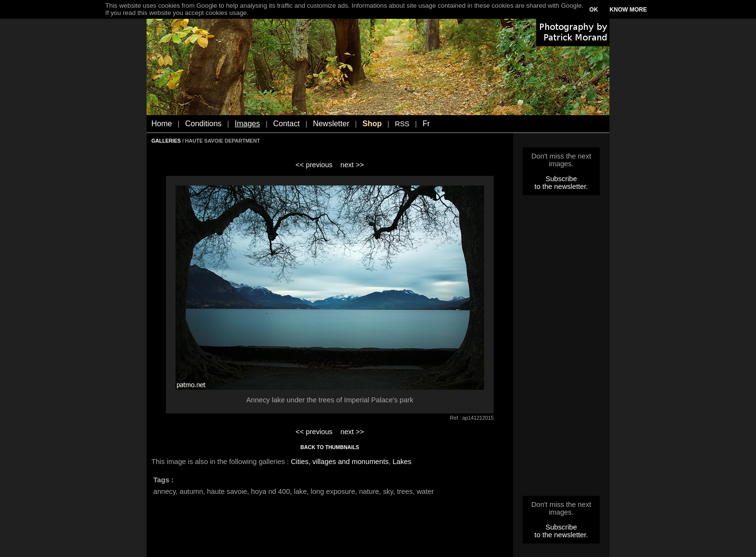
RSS (402, 124)
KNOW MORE (628, 10)
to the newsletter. (561, 186)
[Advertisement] (561, 348)
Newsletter (331, 124)
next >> (352, 165)
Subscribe (561, 179)
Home (162, 124)
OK (594, 10)
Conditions (203, 124)
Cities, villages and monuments (340, 462)
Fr (426, 124)
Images (247, 124)
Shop (372, 124)
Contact (287, 124)
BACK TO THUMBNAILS (330, 447)
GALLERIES (166, 141)
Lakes (402, 462)
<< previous (314, 165)
